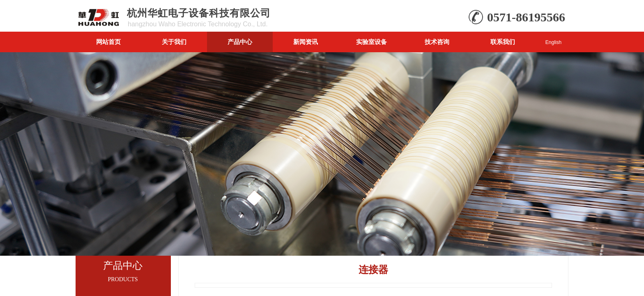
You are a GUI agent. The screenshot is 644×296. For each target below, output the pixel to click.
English (553, 42)
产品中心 (240, 42)
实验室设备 (371, 42)
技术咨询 (437, 42)
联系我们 (503, 42)
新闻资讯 (306, 42)
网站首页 (108, 42)
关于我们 (174, 42)
